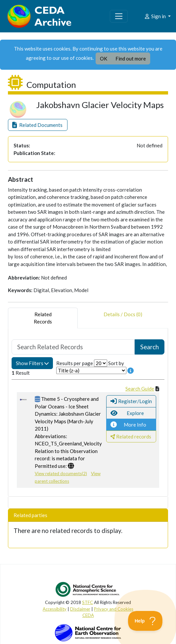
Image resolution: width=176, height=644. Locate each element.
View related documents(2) (61, 474)
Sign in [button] (155, 16)
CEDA (88, 615)
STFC (88, 602)
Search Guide (140, 389)
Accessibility (55, 609)
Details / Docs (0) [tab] (123, 318)
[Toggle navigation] (119, 16)
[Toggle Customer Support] (145, 621)
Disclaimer (80, 609)
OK (104, 58)
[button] (38, 125)
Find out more (131, 58)
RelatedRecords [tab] (43, 318)
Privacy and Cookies (114, 609)
